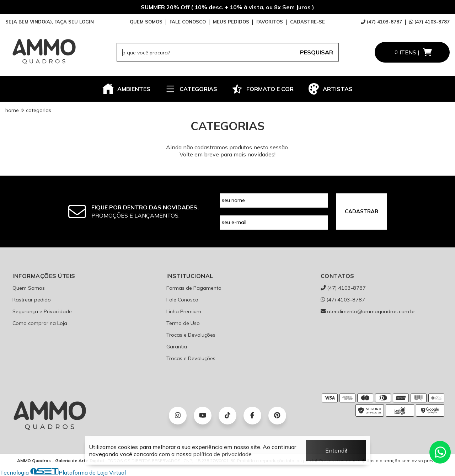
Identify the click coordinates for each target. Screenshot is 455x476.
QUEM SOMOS (146, 22)
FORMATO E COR (263, 89)
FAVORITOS (270, 22)
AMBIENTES (126, 89)
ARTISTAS (330, 89)
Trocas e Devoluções (191, 335)
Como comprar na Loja (40, 323)
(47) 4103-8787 (381, 22)
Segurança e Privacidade (42, 311)
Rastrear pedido (32, 300)
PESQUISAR (317, 52)
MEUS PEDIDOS (231, 22)
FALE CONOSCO (188, 22)
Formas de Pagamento (194, 288)
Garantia (177, 347)
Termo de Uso (183, 323)
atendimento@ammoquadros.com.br (368, 311)
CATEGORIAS (191, 89)
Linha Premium (184, 311)
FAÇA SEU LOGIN (74, 22)
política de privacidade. (223, 454)
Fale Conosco (182, 300)
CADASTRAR (362, 212)
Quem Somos (29, 288)
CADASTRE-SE (307, 22)
